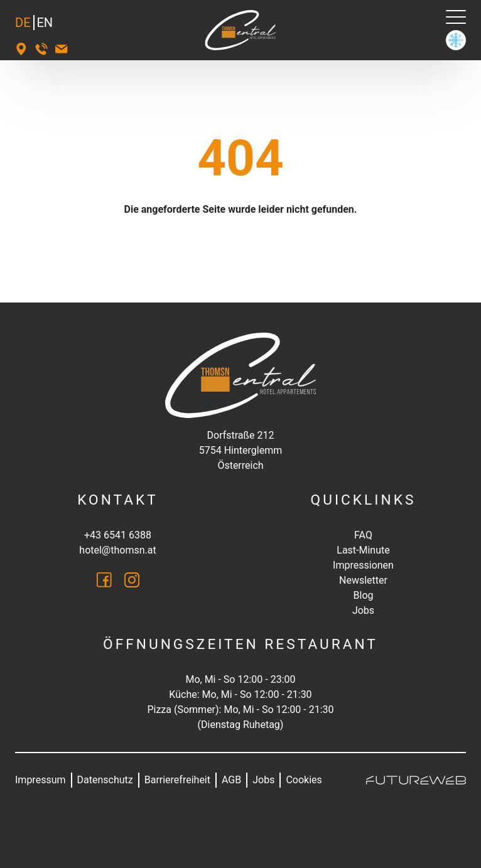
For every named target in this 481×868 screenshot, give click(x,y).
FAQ (363, 535)
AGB (231, 780)
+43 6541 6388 (118, 535)
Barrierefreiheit (177, 780)
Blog (364, 595)
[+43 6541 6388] (41, 49)
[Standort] (21, 49)
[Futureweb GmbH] (416, 780)
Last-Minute (363, 550)
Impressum (41, 780)
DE (23, 23)
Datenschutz (105, 780)
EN (45, 23)
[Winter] (456, 40)
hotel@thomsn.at (117, 550)
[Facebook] (104, 580)
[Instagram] (132, 580)
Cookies (304, 780)
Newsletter (363, 580)
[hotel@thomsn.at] (62, 49)
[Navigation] (456, 17)
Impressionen (363, 565)
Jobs (363, 610)
